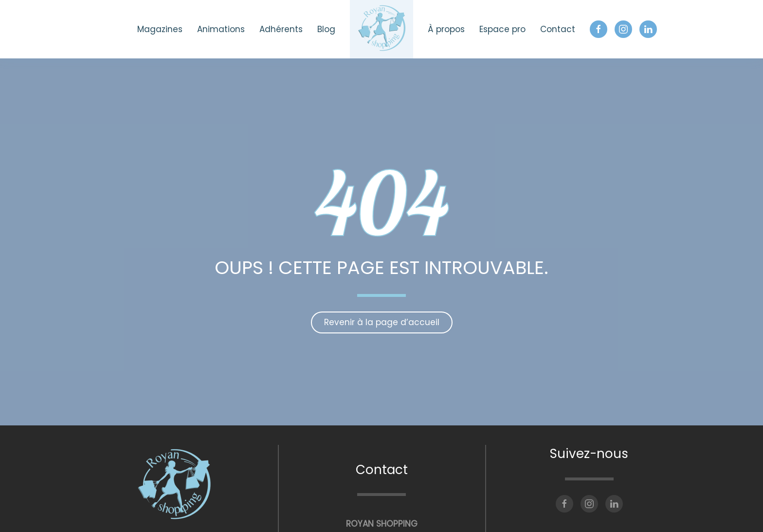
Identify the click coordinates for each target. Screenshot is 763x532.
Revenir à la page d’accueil (382, 322)
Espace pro (502, 29)
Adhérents (281, 29)
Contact (558, 29)
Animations (221, 29)
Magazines (160, 29)
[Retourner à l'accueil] (381, 29)
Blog (326, 29)
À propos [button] (446, 29)
